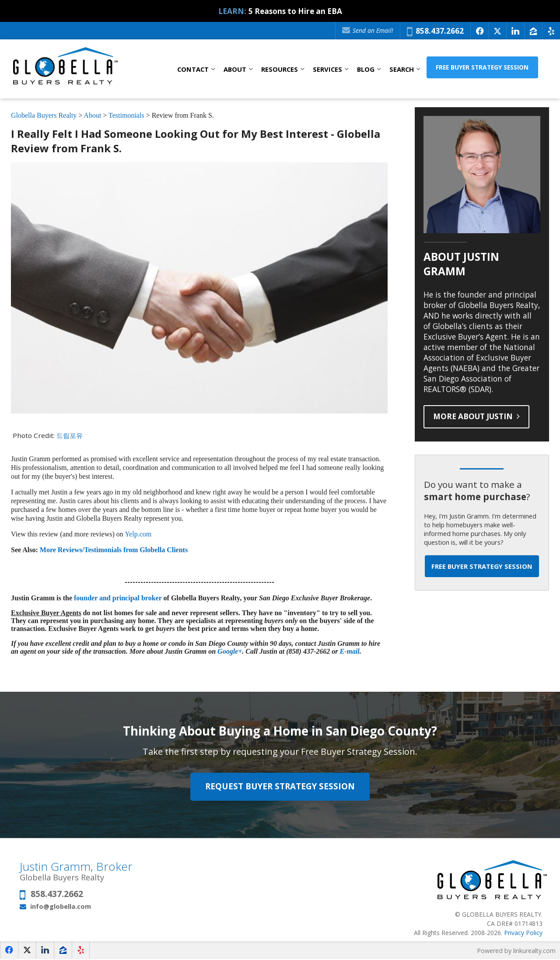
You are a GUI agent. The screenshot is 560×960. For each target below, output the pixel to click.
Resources (280, 69)
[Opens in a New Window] (479, 31)
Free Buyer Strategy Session (493, 68)
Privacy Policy (523, 933)
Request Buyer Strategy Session (280, 787)
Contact (193, 69)
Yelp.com (138, 534)
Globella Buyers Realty (44, 115)
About (235, 69)
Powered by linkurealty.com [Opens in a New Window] (516, 951)
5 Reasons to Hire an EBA (295, 11)
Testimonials (126, 115)
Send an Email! (368, 30)
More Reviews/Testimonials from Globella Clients (114, 550)
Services (327, 69)
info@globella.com (61, 907)
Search (402, 69)
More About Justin (477, 417)
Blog (366, 69)
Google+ (230, 652)
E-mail (349, 652)
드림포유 (70, 435)
